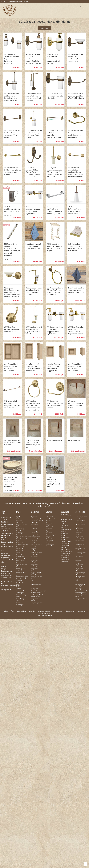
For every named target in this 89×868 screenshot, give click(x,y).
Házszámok (35, 541)
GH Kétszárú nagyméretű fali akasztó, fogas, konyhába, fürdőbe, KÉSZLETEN (33, 172)
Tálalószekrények (22, 595)
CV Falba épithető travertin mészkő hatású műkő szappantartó (11, 368)
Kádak (33, 543)
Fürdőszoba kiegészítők (35, 534)
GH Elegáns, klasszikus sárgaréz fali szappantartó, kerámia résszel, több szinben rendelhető (12, 292)
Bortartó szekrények (20, 532)
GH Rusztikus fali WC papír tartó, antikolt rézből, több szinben (76, 96)
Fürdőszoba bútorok (20, 552)
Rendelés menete (45, 613)
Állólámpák (49, 517)
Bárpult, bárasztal (22, 525)
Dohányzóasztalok (22, 535)
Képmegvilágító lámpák (51, 536)
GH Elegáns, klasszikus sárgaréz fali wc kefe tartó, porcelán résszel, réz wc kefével (55, 172)
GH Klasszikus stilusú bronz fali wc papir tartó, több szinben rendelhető (76, 134)
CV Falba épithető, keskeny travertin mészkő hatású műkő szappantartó (34, 368)
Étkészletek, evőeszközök (35, 524)
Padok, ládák (20, 583)
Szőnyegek (34, 589)
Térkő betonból (66, 556)
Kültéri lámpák (51, 539)
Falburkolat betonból (64, 535)
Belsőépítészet (69, 611)
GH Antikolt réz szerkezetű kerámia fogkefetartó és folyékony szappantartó (12, 59)
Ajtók (18, 519)
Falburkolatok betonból (65, 539)
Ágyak (18, 517)
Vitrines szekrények (20, 604)
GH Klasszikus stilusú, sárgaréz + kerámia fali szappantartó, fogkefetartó (34, 210)
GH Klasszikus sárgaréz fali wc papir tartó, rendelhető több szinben (55, 404)
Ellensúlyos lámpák (49, 524)
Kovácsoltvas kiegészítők (35, 568)
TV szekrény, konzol (20, 600)
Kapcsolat (32, 611)
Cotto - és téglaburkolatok (66, 529)
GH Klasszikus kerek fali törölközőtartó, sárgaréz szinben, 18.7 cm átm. (55, 291)
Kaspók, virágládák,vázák (36, 550)
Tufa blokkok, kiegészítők (35, 598)
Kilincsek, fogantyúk (34, 560)
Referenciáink (57, 611)
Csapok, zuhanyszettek (80, 520)
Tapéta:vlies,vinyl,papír (38, 591)
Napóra (33, 579)
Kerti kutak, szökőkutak (35, 556)
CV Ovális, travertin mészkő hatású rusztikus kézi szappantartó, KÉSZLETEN (12, 482)
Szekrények (20, 593)
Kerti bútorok (21, 561)
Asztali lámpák (51, 519)
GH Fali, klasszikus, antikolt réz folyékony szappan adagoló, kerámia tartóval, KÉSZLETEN (33, 59)
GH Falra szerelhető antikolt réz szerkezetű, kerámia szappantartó (76, 58)
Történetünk (81, 611)
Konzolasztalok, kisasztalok (21, 580)
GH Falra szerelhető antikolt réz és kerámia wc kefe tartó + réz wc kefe (12, 97)
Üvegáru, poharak (37, 603)
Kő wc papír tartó (75, 440)
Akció (6, 611)
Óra (32, 581)
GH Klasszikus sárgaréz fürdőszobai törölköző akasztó (12, 329)
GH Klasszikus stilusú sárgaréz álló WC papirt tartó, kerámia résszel (34, 330)
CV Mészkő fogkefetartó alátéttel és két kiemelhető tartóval (76, 404)
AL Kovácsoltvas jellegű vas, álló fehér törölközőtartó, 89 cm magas (55, 247)
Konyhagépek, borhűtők (21, 570)
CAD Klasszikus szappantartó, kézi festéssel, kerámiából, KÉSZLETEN (77, 247)
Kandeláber (49, 533)
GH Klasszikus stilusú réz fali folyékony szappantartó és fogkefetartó (55, 330)
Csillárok (49, 521)
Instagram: (6, 590)
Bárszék (19, 527)
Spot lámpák (50, 545)
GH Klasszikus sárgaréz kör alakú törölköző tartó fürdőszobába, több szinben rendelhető (33, 406)
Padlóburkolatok (66, 554)
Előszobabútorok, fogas (22, 540)
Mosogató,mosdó (36, 577)
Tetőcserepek (65, 558)
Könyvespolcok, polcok (21, 574)
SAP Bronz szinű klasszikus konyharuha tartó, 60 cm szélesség (12, 404)
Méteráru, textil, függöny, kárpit (36, 572)
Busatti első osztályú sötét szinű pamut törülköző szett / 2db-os (76, 291)
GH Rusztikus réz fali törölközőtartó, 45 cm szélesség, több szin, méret (12, 134)
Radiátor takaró (21, 587)
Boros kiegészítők (37, 519)
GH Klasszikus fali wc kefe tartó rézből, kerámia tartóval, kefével (34, 134)
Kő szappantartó (32, 477)
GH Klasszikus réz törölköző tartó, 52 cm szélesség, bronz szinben (12, 171)
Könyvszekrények (22, 577)
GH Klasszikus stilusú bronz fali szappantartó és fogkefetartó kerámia (76, 330)
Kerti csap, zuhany (81, 551)
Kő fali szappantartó (55, 440)
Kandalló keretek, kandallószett (37, 546)
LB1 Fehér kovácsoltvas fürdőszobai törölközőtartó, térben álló (55, 482)
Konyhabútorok (21, 567)
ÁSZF (13, 611)
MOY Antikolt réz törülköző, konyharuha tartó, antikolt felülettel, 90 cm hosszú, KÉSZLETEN (12, 250)
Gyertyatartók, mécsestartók (36, 538)
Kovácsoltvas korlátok (65, 547)
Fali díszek (34, 527)
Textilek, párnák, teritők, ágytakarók (37, 594)
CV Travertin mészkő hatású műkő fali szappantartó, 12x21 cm (33, 444)
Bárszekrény (20, 529)
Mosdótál (34, 575)
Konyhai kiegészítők (35, 564)
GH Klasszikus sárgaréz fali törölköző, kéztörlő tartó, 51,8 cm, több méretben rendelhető (76, 172)
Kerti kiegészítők (36, 553)
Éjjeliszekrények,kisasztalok (25, 537)
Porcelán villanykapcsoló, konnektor (36, 585)
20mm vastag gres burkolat (66, 521)
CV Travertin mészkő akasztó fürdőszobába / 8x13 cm (12, 443)
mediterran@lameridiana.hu (10, 586)
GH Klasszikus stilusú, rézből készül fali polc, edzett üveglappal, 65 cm (55, 134)
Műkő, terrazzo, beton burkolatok (66, 551)
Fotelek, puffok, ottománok (21, 548)
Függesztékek (50, 531)
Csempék (63, 532)
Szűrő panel (45, 28)
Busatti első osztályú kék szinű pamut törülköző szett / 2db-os (33, 247)
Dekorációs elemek (37, 521)
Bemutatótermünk (44, 611)
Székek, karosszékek (20, 590)
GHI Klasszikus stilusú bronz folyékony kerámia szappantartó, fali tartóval (54, 59)
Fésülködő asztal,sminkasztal (22, 544)
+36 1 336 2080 (8, 582)
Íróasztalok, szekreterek (20, 556)
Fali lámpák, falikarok (50, 528)
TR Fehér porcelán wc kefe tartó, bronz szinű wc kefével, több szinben (77, 210)
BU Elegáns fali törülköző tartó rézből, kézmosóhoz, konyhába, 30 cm (55, 210)
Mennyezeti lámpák (50, 542)
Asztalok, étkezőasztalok (21, 522)
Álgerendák (35, 517)
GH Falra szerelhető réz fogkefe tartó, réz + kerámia (55, 96)
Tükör (18, 597)
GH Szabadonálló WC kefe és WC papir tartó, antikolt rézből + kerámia (34, 97)
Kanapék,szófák (21, 559)
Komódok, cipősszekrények (21, 564)
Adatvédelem (22, 611)
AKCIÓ (7, 188)
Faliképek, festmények (35, 530)
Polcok (18, 585)
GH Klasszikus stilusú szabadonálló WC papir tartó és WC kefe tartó (34, 291)
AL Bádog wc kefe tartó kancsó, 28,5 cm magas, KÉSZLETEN (12, 209)
